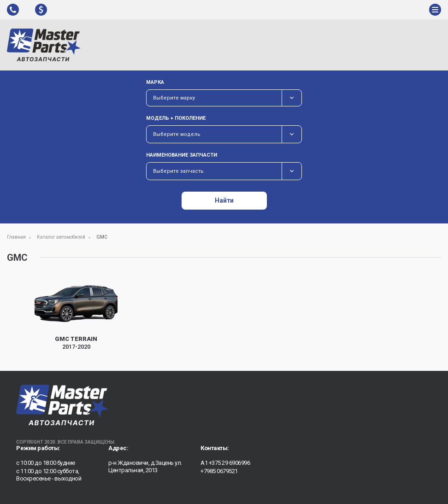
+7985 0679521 (219, 471)
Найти (224, 200)
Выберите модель (177, 134)
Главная (16, 237)
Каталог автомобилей (61, 237)
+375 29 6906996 (230, 463)
